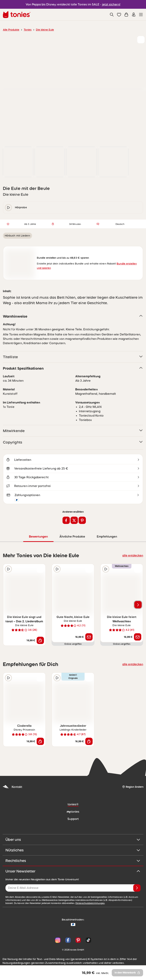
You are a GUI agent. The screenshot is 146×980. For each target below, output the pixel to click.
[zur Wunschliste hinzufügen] (141, 40)
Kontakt (12, 788)
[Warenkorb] (126, 15)
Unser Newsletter (73, 872)
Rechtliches (73, 862)
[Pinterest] (78, 941)
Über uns (73, 840)
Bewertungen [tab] (38, 537)
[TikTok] (88, 941)
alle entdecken (134, 556)
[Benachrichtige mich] (89, 638)
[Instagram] (58, 941)
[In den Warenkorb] (40, 641)
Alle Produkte (10, 30)
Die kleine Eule (43, 30)
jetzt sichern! (109, 4)
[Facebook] (68, 941)
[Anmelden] (137, 889)
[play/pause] (8, 208)
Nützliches (73, 851)
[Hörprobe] (8, 570)
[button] (119, 15)
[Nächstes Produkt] (138, 606)
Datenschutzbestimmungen (73, 904)
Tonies (26, 30)
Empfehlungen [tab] (107, 537)
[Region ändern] (133, 788)
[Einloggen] (134, 15)
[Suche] (112, 15)
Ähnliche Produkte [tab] (72, 537)
